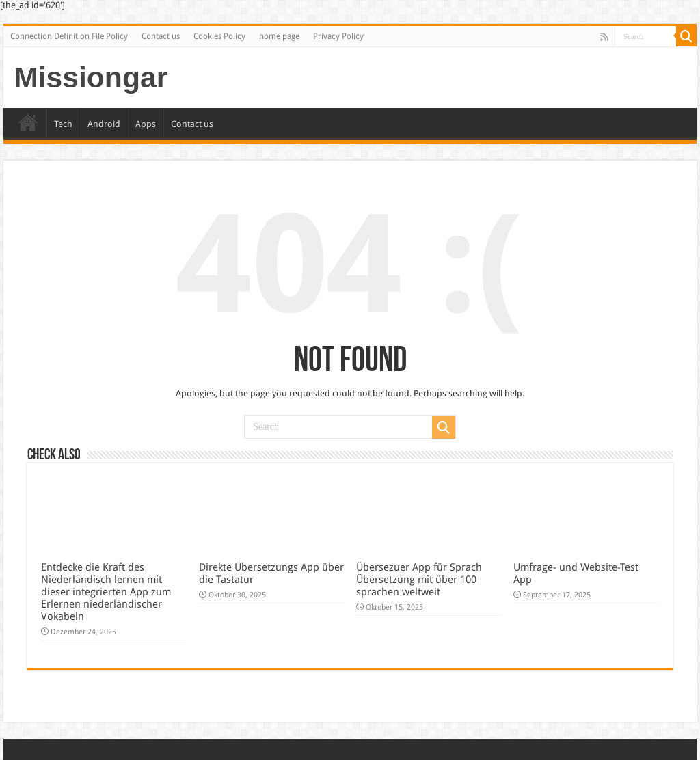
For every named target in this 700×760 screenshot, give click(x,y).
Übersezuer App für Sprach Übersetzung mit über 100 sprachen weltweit (419, 580)
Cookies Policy (219, 36)
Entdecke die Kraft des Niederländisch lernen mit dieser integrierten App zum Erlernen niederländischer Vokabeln (106, 592)
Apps (146, 124)
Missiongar (91, 77)
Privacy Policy (338, 36)
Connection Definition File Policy (69, 36)
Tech (63, 124)
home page (279, 36)
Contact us (161, 36)
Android (104, 124)
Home (28, 122)
